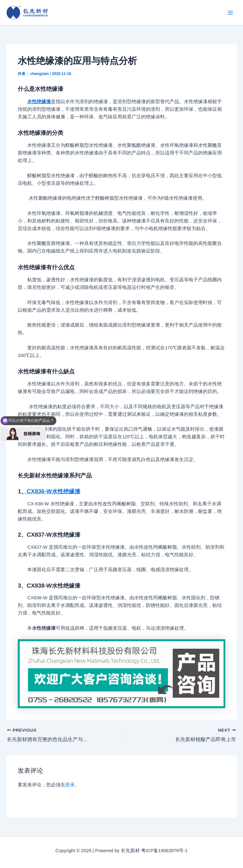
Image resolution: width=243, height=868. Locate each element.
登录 (70, 785)
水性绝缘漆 (39, 102)
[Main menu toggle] (230, 12)
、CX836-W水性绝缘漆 (51, 491)
